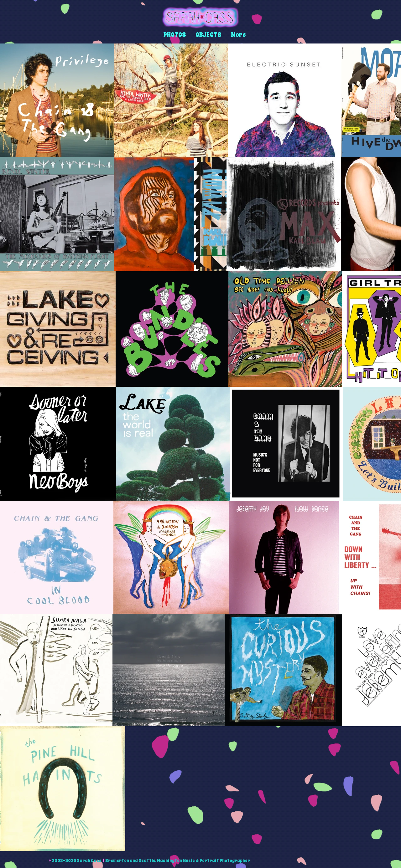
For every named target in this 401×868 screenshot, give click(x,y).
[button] (175, 35)
